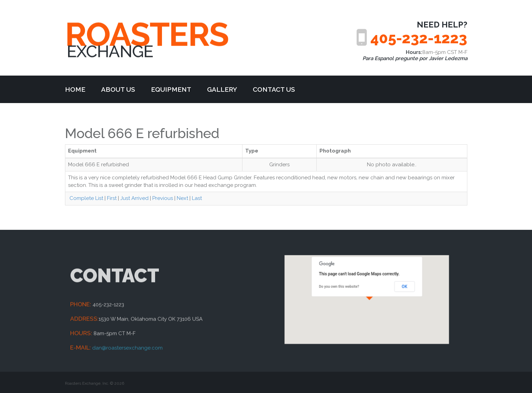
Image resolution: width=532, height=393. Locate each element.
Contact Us (274, 89)
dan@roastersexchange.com (127, 371)
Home (75, 89)
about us (118, 89)
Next (182, 198)
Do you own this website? (345, 289)
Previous (163, 198)
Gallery (222, 89)
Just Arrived (134, 198)
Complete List (86, 198)
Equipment (171, 89)
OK (396, 289)
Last (197, 198)
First (112, 198)
